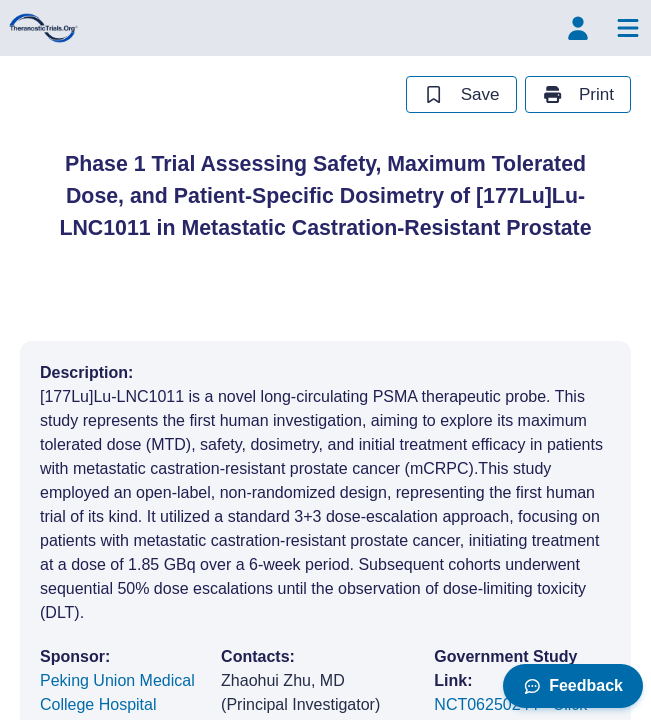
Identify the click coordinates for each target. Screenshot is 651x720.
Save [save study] (461, 94)
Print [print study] (578, 94)
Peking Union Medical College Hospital (117, 692)
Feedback (573, 685)
